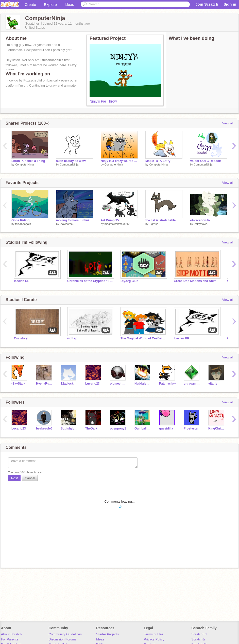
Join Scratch (207, 4)
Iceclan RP (22, 281)
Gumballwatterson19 (143, 428)
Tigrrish (153, 224)
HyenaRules (45, 384)
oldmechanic (118, 384)
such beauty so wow (71, 161)
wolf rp (72, 338)
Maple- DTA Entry (158, 161)
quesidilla (166, 428)
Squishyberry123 (69, 428)
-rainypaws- (201, 224)
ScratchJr (198, 639)
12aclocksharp (69, 384)
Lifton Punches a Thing (28, 161)
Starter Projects (108, 634)
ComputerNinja (24, 164)
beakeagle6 (44, 428)
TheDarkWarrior (94, 428)
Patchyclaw (167, 384)
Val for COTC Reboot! (206, 161)
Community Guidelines (65, 634)
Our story (21, 338)
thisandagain (23, 224)
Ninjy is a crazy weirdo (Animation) (119, 161)
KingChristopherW (217, 428)
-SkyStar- (18, 384)
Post (14, 478)
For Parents (10, 639)
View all (228, 123)
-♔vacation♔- (200, 220)
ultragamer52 (192, 384)
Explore (50, 4)
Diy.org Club (129, 281)
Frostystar (191, 428)
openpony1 (118, 428)
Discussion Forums (63, 639)
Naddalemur (143, 384)
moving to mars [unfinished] (75, 220)
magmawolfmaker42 (117, 224)
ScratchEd (199, 634)
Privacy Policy (154, 639)
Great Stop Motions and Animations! (197, 281)
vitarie (213, 384)
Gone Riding (20, 220)
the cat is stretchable (160, 220)
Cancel (30, 478)
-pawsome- (67, 224)
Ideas (69, 4)
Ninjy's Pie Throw (103, 101)
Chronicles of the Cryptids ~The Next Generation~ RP (90, 281)
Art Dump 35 (110, 220)
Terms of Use (154, 634)
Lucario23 (92, 384)
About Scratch (11, 634)
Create (30, 4)
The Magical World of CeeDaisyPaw (143, 338)
